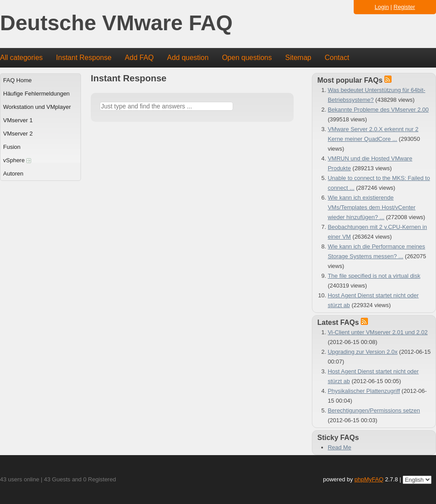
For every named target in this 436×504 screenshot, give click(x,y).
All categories (21, 58)
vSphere (17, 160)
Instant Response (84, 58)
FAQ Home (17, 80)
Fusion (12, 147)
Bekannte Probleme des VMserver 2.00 (378, 110)
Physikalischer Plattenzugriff (364, 391)
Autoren (13, 174)
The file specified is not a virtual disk (374, 276)
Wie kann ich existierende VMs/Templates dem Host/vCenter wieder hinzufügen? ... (372, 207)
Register (404, 7)
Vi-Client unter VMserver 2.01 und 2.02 (378, 332)
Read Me (340, 447)
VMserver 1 (18, 120)
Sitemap (298, 58)
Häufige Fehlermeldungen (36, 94)
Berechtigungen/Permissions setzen (374, 410)
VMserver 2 (18, 134)
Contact (337, 58)
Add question (188, 58)
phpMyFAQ (369, 479)
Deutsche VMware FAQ (116, 23)
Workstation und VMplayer (37, 107)
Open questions (247, 58)
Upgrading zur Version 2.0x (363, 352)
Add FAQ (139, 58)
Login (382, 7)
